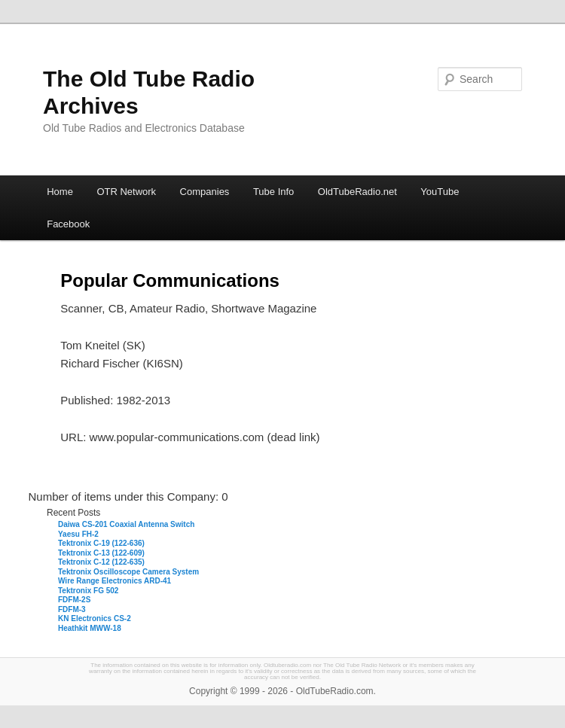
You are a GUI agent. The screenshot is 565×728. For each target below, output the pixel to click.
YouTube (440, 192)
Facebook (68, 224)
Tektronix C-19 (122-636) (101, 543)
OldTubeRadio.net (357, 192)
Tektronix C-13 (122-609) (101, 553)
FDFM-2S (74, 600)
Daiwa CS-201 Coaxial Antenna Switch (126, 524)
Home (60, 192)
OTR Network (126, 192)
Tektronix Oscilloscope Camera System (128, 572)
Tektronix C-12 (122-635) (101, 562)
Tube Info (273, 192)
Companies (205, 192)
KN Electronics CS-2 (95, 618)
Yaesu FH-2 (78, 534)
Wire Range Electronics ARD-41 (115, 581)
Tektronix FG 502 (88, 591)
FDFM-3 (72, 609)
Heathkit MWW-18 (90, 628)
